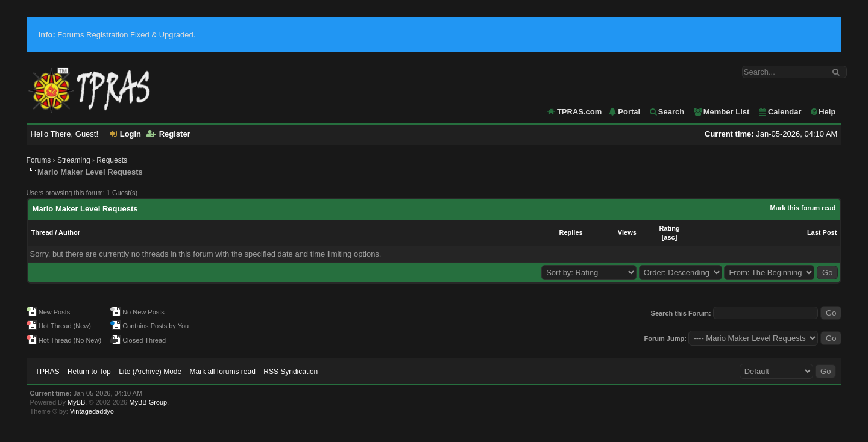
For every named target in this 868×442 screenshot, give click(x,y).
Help (822, 112)
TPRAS (48, 372)
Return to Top (89, 372)
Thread (42, 232)
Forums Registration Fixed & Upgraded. (117, 35)
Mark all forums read (223, 372)
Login (125, 134)
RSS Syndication (291, 372)
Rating (669, 228)
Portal (624, 112)
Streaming (74, 160)
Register (168, 134)
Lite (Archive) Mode (150, 372)
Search (666, 112)
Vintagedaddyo (92, 411)
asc (669, 237)
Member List (721, 112)
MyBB (76, 402)
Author (69, 232)
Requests (112, 160)
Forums (39, 160)
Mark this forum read (803, 208)
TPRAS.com (579, 112)
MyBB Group (148, 402)
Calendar (780, 112)
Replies (571, 232)
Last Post (822, 232)
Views (627, 232)
